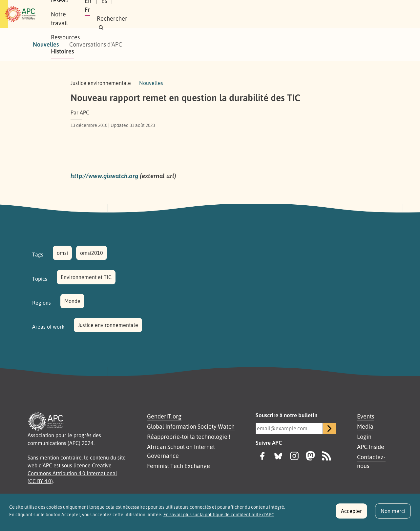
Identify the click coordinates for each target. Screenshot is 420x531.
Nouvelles (46, 44)
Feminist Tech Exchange (178, 466)
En (290, 14)
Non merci (393, 514)
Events (366, 416)
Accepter (351, 514)
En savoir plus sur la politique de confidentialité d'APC (219, 517)
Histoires (244, 14)
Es (307, 14)
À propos (85, 14)
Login (364, 437)
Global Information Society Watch (191, 426)
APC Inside (371, 447)
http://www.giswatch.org (104, 176)
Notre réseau (123, 14)
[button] (369, 14)
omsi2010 (92, 253)
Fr (322, 14)
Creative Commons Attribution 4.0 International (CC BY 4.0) (72, 473)
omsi (62, 253)
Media (365, 426)
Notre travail (167, 14)
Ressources (208, 14)
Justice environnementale (108, 325)
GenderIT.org (164, 416)
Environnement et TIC (86, 277)
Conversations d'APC (96, 44)
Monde (72, 301)
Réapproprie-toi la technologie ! (189, 437)
